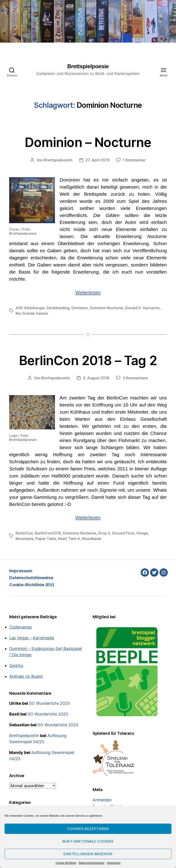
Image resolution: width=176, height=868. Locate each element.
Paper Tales (46, 539)
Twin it (74, 539)
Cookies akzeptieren (88, 829)
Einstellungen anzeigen (88, 854)
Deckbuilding (58, 308)
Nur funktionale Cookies (88, 841)
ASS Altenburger (30, 308)
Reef (62, 539)
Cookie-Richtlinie (66, 863)
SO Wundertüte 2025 (49, 703)
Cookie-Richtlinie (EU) (32, 585)
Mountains (25, 539)
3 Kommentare (135, 378)
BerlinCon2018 (48, 533)
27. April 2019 (98, 160)
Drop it (104, 533)
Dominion (80, 308)
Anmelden (102, 800)
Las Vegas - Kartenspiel (32, 638)
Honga (142, 533)
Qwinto (16, 666)
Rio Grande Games (32, 313)
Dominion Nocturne (106, 308)
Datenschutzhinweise (92, 863)
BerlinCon (24, 533)
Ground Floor (123, 533)
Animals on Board (26, 676)
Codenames (21, 627)
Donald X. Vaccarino (142, 308)
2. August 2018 (96, 378)
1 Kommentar (134, 160)
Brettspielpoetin (58, 160)
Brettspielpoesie (88, 66)
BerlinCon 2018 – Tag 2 (88, 361)
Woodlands (92, 539)
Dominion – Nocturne (88, 142)
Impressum (114, 863)
